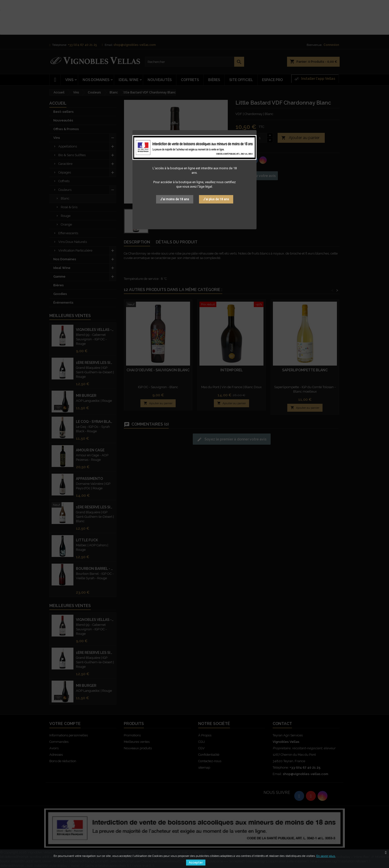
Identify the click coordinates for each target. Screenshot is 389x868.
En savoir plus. (326, 856)
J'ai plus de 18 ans (216, 199)
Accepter (196, 863)
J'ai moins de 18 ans (175, 199)
